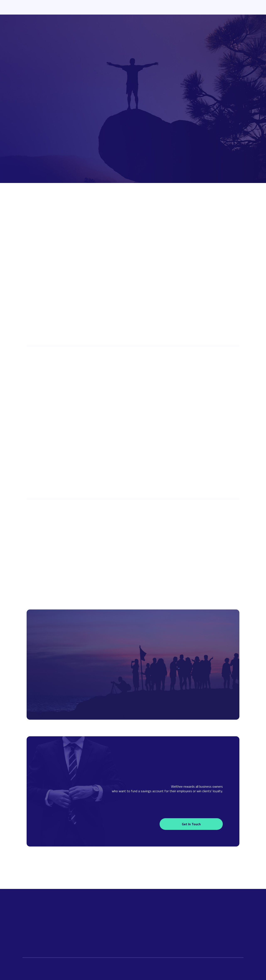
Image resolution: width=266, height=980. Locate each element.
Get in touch (191, 824)
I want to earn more (58, 123)
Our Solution (104, 7)
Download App (226, 7)
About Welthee (191, 7)
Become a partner (207, 323)
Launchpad (131, 7)
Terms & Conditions (185, 937)
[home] (48, 7)
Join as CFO (133, 534)
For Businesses (159, 7)
